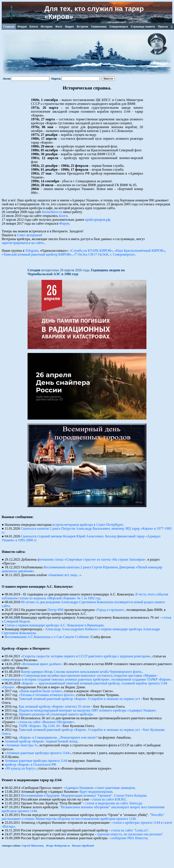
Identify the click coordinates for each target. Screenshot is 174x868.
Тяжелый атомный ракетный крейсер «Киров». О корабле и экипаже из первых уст (80, 699)
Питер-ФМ (55, 610)
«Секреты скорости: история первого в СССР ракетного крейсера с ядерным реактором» (86, 656)
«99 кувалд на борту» (20, 768)
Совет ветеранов (29, 235)
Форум (64, 223)
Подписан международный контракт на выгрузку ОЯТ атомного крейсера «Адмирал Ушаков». (88, 710)
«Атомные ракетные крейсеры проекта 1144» (38, 753)
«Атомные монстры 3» (21, 745)
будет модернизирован (96, 792)
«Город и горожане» (110, 610)
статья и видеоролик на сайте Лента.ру (113, 803)
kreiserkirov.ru (52, 212)
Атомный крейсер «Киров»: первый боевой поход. (42, 741)
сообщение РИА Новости (129, 838)
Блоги (63, 216)
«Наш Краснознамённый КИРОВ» (140, 251)
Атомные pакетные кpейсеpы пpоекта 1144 (36, 761)
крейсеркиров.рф (98, 220)
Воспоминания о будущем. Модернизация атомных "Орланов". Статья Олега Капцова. (84, 795)
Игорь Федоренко (57, 846)
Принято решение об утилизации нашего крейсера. (56, 714)
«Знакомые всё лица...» (64, 575)
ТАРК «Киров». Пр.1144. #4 (39, 726)
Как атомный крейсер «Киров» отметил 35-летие (55, 706)
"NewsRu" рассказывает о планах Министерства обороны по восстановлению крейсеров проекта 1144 (83, 817)
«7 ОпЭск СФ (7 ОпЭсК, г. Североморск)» (104, 254)
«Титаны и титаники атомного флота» (47, 695)
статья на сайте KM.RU (109, 799)
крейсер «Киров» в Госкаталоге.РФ (30, 764)
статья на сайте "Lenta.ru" (130, 830)
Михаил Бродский (83, 846)
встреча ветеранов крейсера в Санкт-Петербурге (88, 525)
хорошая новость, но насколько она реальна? (130, 834)
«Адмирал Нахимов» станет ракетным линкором (99, 788)
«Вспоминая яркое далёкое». (42, 664)
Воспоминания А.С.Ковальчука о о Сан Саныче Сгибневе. (47, 637)
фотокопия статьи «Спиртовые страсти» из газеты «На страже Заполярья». (92, 559)
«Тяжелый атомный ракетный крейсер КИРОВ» (37, 254)
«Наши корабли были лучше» (41, 691)
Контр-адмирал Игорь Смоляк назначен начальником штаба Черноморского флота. (82, 672)
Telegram (32, 251)
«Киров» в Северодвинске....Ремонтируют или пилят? (58, 737)
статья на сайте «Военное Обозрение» (46, 722)
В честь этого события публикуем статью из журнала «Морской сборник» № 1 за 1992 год (85, 596)
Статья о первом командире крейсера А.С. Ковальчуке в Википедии (54, 625)
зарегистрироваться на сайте (23, 243)
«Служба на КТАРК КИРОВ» (91, 251)
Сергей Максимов (33, 846)
